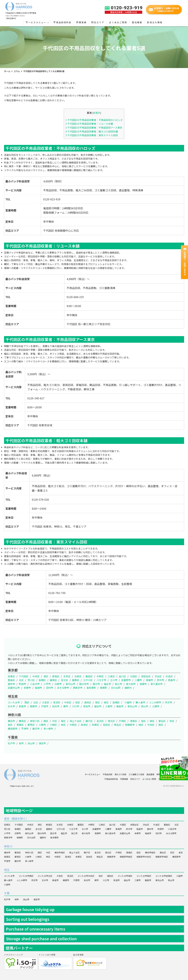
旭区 (143, 721)
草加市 (87, 706)
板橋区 (42, 680)
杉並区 (169, 676)
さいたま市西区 (26, 876)
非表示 (97, 113)
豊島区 (11, 680)
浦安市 (42, 743)
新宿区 (56, 676)
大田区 (134, 676)
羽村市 (50, 688)
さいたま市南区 (125, 876)
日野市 (58, 684)
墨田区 (89, 676)
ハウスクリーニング (175, 774)
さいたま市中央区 (86, 876)
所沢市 (169, 702)
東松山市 (132, 706)
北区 (21, 680)
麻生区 (118, 725)
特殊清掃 (160, 774)
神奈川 (8, 846)
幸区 (63, 725)
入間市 (156, 706)
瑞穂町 (104, 688)
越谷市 (98, 706)
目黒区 (11, 676)
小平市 (47, 684)
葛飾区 (76, 680)
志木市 (11, 706)
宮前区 (107, 725)
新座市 (23, 706)
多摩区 (95, 725)
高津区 (84, 725)
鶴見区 (23, 721)
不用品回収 (108, 774)
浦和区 (88, 702)
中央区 (36, 676)
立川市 (114, 680)
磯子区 (89, 721)
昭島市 (172, 680)
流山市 (31, 743)
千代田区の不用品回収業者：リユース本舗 (89, 124)
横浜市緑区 (150, 852)
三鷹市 (138, 680)
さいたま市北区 (45, 876)
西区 (27, 702)
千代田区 (24, 676)
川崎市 (42, 725)
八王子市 (101, 680)
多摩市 (27, 688)
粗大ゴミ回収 (120, 774)
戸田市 (45, 706)
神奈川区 (35, 721)
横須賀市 (13, 729)
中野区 (100, 676)
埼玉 (7, 870)
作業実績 (81, 22)
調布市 (11, 684)
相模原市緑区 (126, 857)
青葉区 (20, 725)
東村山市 (71, 684)
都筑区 (31, 725)
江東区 (111, 676)
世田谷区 (146, 676)
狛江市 (119, 684)
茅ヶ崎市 (48, 729)
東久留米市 (157, 684)
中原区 (73, 725)
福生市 (107, 684)
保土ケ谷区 (76, 721)
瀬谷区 (162, 721)
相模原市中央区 (144, 857)
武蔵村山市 (14, 688)
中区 (55, 721)
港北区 (111, 721)
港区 (46, 676)
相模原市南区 (162, 857)
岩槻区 (116, 702)
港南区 (134, 721)
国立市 (96, 684)
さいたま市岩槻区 (164, 876)
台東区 (78, 676)
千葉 (7, 893)
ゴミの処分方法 (165, 779)
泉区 (10, 725)
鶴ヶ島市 (140, 702)
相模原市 (130, 725)
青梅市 (149, 680)
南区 (98, 702)
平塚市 (25, 729)
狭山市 (145, 706)
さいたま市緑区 (144, 876)
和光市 (56, 706)
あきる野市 (63, 688)
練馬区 (53, 680)
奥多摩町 (91, 688)
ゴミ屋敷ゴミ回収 (136, 774)
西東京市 (78, 688)
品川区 (122, 676)
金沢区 (100, 721)
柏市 (21, 743)
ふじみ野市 (155, 702)
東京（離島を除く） (16, 818)
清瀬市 (143, 684)
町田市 (23, 684)
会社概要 (137, 22)
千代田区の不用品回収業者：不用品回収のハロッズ (94, 120)
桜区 (78, 702)
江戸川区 (88, 680)
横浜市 (11, 721)
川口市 (76, 706)
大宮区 (46, 702)
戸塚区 (122, 721)
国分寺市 (84, 684)
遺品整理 (150, 774)
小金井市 (35, 684)
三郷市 (109, 706)
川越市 (128, 702)
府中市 (161, 680)
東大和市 (131, 684)
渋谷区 (158, 676)
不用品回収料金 (62, 22)
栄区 (172, 721)
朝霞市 (34, 706)
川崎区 (53, 725)
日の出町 (116, 688)
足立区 (65, 680)
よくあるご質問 (118, 22)
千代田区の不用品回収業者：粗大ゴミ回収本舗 (92, 131)
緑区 (106, 702)
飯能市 (120, 706)
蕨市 (66, 706)
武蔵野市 (126, 680)
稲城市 (38, 688)
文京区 (67, 676)
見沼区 (57, 702)
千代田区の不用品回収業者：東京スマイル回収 (92, 135)
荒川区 (31, 680)
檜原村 (128, 688)
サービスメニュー (37, 22)
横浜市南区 (60, 852)
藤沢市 (36, 729)
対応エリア (98, 22)
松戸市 (11, 743)
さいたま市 (14, 702)
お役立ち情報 (155, 22)
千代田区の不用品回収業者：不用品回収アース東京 (94, 128)
